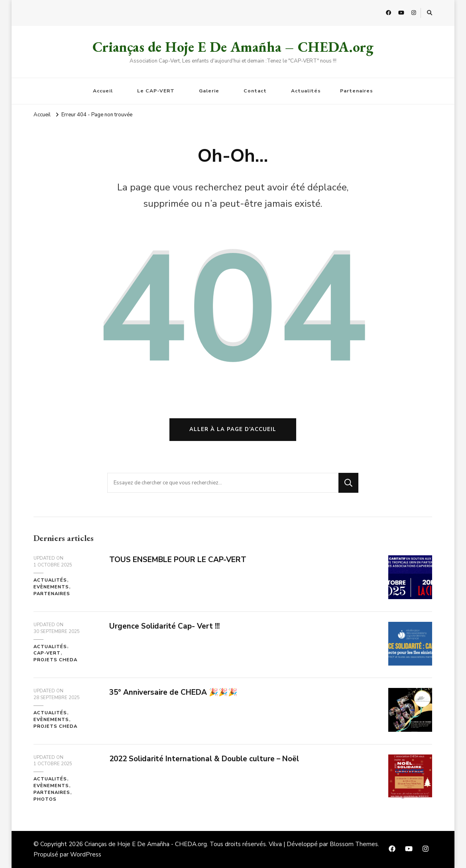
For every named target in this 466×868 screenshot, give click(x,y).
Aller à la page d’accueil (233, 429)
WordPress (86, 854)
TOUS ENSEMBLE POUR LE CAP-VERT (178, 560)
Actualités (306, 91)
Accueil (103, 91)
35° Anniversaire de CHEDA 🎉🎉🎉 (173, 692)
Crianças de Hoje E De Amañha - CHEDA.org (146, 844)
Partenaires (357, 91)
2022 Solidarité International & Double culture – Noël (204, 759)
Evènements (51, 587)
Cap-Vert (47, 653)
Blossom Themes (354, 844)
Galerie (209, 91)
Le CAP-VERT (156, 91)
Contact (255, 91)
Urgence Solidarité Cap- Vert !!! (164, 626)
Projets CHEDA (55, 660)
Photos (45, 799)
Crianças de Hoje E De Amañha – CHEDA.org (233, 47)
